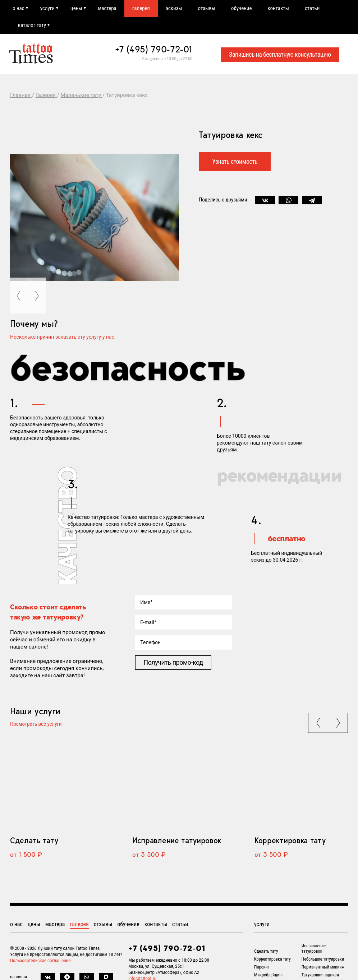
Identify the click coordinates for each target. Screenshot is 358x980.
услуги (47, 8)
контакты (278, 8)
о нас (19, 8)
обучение (242, 8)
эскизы (174, 8)
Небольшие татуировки (323, 959)
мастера (107, 8)
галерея (141, 8)
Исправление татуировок (177, 840)
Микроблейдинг (269, 975)
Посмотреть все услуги (36, 724)
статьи (312, 8)
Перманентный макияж (323, 967)
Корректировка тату (290, 840)
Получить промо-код (173, 662)
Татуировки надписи (320, 975)
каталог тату (32, 25)
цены (76, 8)
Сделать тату (34, 840)
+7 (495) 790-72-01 (154, 49)
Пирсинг (262, 967)
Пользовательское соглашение (40, 960)
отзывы (207, 8)
